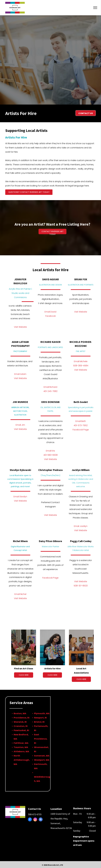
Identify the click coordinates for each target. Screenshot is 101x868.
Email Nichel (20, 594)
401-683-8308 (50, 455)
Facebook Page (81, 430)
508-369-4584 (81, 366)
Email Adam (20, 374)
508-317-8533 (81, 586)
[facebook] (30, 820)
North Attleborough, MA (22, 760)
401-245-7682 (50, 391)
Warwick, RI (20, 722)
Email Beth (81, 421)
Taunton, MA (21, 747)
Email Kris (50, 451)
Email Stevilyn (20, 497)
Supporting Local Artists (26, 130)
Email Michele (81, 361)
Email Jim (20, 425)
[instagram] (35, 820)
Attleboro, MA (21, 751)
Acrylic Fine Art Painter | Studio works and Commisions (20, 293)
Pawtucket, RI (21, 730)
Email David (50, 312)
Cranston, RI (21, 726)
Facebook (50, 316)
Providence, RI (22, 718)
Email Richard (50, 387)
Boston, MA (20, 713)
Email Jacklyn (81, 526)
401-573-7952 (81, 425)
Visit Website (20, 327)
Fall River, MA (21, 743)
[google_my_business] (41, 820)
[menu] (95, 8)
